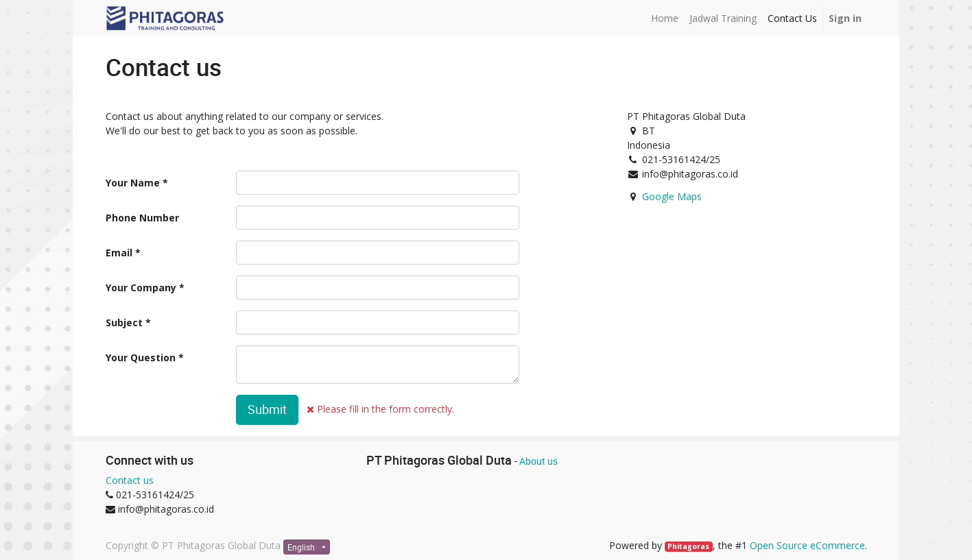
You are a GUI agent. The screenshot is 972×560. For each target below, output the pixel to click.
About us (538, 461)
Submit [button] (267, 410)
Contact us (130, 480)
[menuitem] (665, 18)
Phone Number (142, 218)
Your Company (141, 288)
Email (119, 253)
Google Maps (672, 196)
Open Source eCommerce (807, 545)
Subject (124, 322)
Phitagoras (688, 546)
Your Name (133, 183)
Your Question (141, 357)
